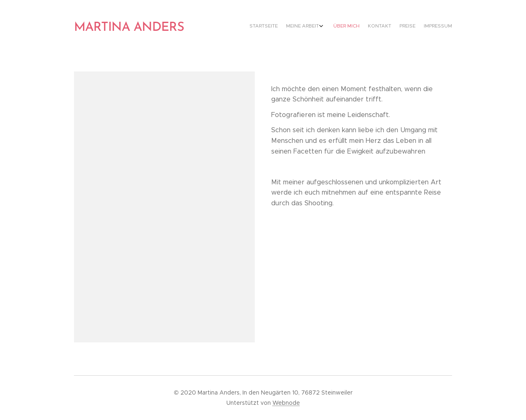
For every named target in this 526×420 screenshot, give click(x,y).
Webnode (286, 403)
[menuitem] (406, 27)
